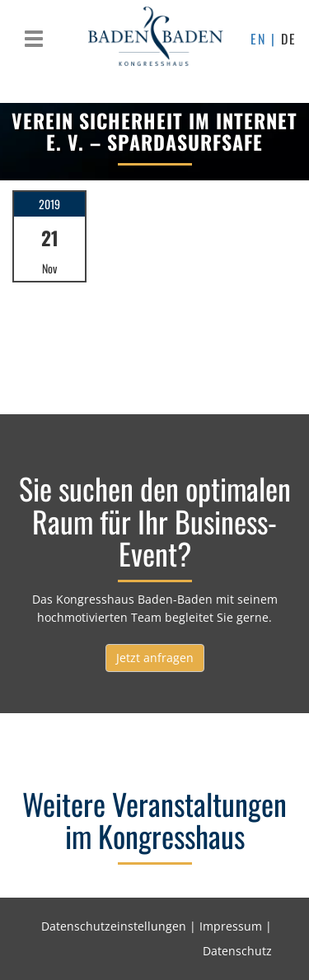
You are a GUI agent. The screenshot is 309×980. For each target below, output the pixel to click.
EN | (266, 39)
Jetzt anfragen (155, 658)
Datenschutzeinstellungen (114, 926)
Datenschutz (237, 951)
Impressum (231, 926)
